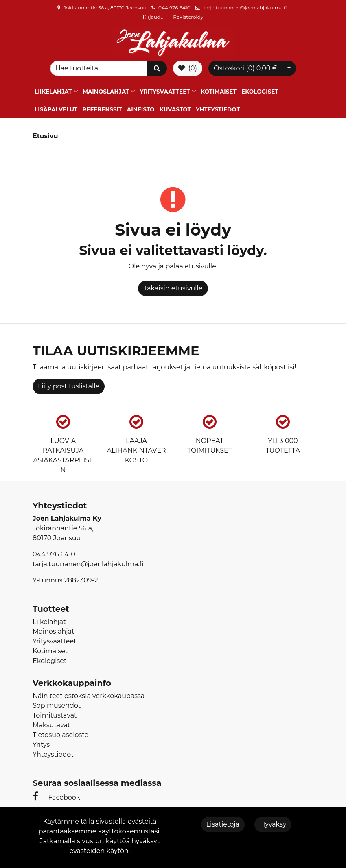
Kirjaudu (154, 17)
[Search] (99, 68)
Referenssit (102, 109)
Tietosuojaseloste (60, 735)
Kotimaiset (219, 92)
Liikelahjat (53, 92)
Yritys (41, 745)
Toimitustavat (55, 715)
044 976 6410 (174, 8)
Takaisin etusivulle (173, 288)
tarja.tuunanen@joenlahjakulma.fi (245, 8)
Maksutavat (51, 725)
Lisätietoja (223, 824)
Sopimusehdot (57, 706)
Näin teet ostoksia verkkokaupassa (89, 696)
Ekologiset (260, 92)
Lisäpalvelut (56, 109)
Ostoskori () (245, 68)
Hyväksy (273, 824)
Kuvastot (175, 109)
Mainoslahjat (106, 92)
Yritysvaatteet (165, 92)
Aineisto (141, 109)
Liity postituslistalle (69, 386)
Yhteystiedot (218, 109)
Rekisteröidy (188, 17)
